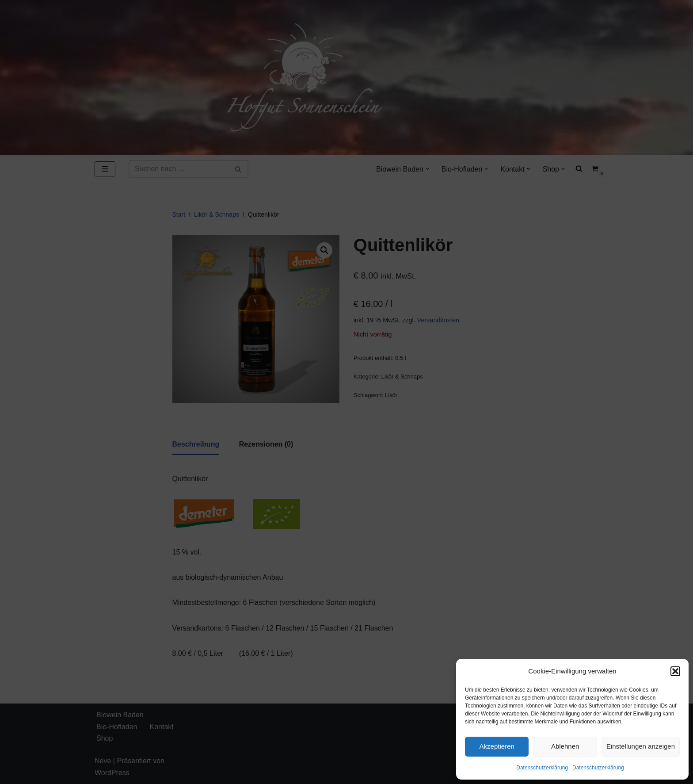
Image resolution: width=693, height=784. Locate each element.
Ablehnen (565, 746)
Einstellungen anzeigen (641, 746)
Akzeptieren (497, 746)
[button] (675, 671)
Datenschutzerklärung (542, 768)
